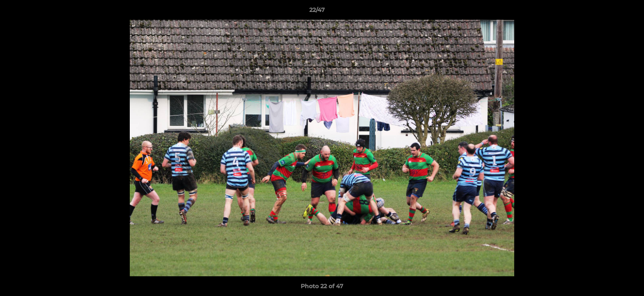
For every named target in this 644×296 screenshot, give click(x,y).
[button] (609, 12)
